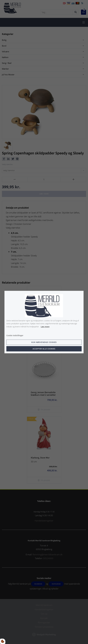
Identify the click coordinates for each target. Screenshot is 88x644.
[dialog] (44, 322)
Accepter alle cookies (44, 349)
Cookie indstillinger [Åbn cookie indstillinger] (15, 335)
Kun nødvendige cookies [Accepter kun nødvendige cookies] (44, 342)
